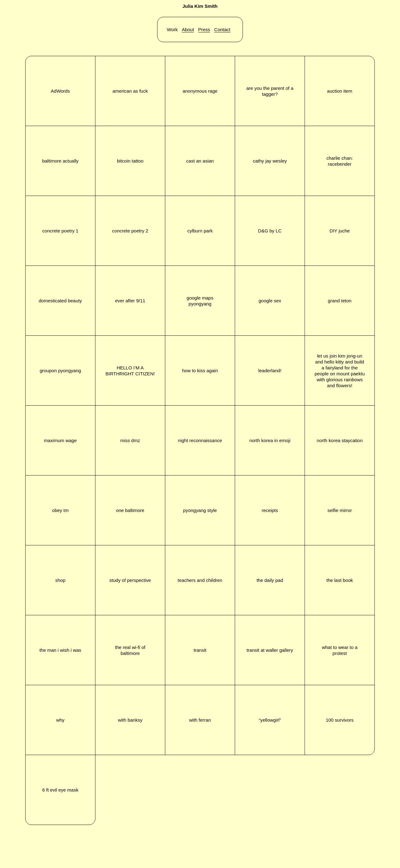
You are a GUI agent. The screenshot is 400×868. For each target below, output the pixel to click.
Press (204, 29)
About (188, 29)
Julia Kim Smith (200, 6)
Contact (222, 29)
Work (172, 29)
